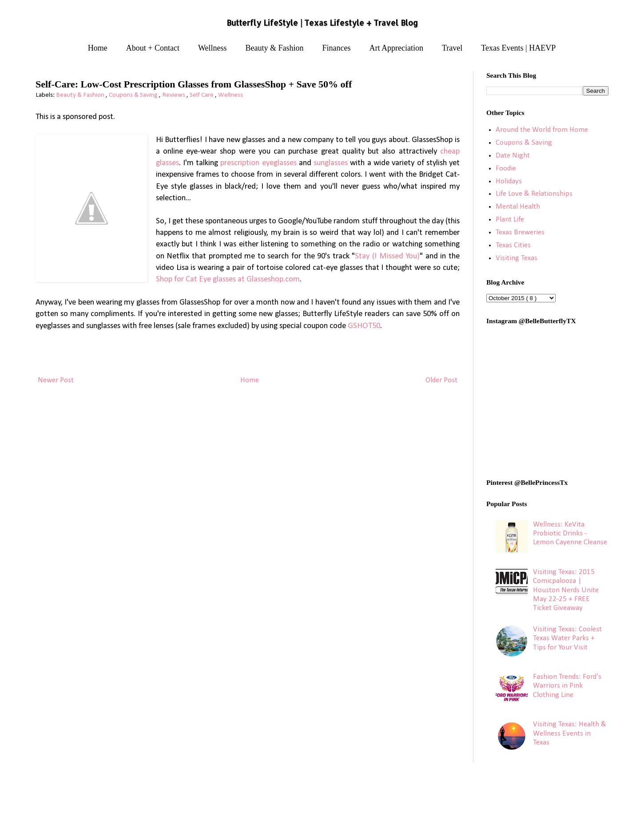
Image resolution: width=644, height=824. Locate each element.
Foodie (506, 168)
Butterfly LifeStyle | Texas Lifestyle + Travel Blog (322, 23)
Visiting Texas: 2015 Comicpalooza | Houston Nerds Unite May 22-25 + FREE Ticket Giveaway (566, 590)
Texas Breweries (520, 232)
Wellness (213, 48)
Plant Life (510, 220)
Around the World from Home (542, 130)
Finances (337, 48)
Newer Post (56, 380)
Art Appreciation (396, 48)
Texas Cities (513, 245)
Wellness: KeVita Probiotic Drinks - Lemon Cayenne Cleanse (570, 534)
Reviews (174, 95)
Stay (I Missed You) (387, 256)
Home (98, 48)
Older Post (441, 380)
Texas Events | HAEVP (518, 48)
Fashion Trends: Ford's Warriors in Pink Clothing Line (567, 686)
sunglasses (331, 163)
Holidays (509, 181)
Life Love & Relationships (534, 194)
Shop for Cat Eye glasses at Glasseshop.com (228, 279)
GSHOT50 (364, 326)
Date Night (513, 156)
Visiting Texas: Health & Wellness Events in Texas (570, 733)
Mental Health (518, 207)
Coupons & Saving (134, 95)
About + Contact (153, 48)
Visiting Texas (517, 258)
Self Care (202, 95)
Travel (452, 48)
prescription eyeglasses (258, 163)
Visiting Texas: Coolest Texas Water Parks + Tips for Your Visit (567, 638)
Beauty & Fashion (275, 48)
